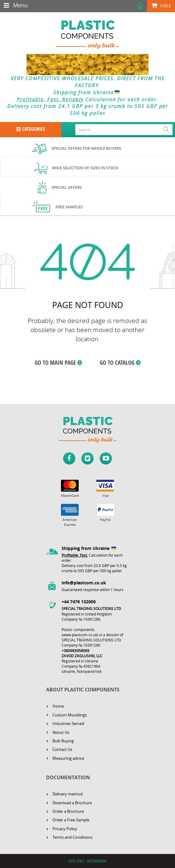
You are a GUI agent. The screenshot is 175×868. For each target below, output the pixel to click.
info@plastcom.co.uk (84, 583)
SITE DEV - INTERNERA (87, 861)
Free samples (69, 207)
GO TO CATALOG (117, 363)
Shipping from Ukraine (88, 92)
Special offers (67, 187)
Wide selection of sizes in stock (85, 168)
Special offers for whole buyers (86, 148)
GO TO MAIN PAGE (55, 363)
